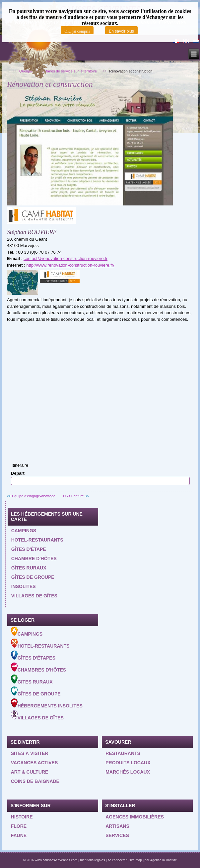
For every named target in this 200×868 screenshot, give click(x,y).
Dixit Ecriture (73, 496)
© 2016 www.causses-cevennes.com (50, 860)
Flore (19, 826)
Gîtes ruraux (29, 568)
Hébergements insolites (47, 703)
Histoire (22, 817)
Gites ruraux (32, 680)
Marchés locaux (128, 772)
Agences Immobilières (135, 817)
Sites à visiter (30, 753)
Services (117, 835)
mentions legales (92, 860)
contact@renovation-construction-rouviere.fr (66, 258)
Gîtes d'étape (29, 549)
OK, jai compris (77, 31)
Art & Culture (30, 772)
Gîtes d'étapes (33, 656)
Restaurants (123, 753)
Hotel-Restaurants (40, 644)
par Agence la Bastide (161, 860)
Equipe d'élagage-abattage (34, 496)
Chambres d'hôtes (38, 668)
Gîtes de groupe (33, 577)
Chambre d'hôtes (34, 558)
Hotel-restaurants (37, 540)
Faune (19, 835)
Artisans (117, 826)
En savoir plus (121, 31)
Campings (24, 531)
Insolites (24, 586)
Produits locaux (128, 763)
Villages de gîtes (34, 596)
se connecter (117, 860)
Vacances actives (34, 763)
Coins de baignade (35, 781)
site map (136, 860)
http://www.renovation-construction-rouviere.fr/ (70, 265)
